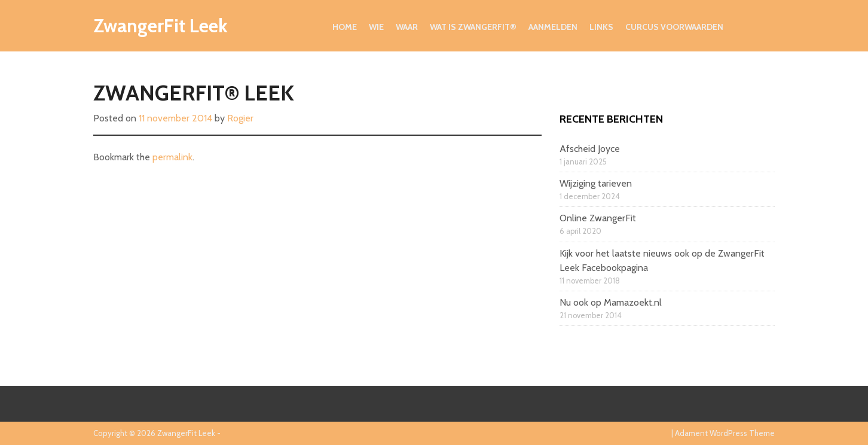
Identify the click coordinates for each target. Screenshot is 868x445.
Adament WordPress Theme (725, 433)
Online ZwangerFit (598, 218)
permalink (172, 157)
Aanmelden (553, 27)
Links (601, 27)
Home (345, 27)
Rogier (240, 118)
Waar (407, 27)
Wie (376, 27)
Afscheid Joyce (590, 149)
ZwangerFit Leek (161, 25)
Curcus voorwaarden (674, 27)
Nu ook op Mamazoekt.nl (611, 302)
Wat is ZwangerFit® (473, 27)
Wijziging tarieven (596, 183)
